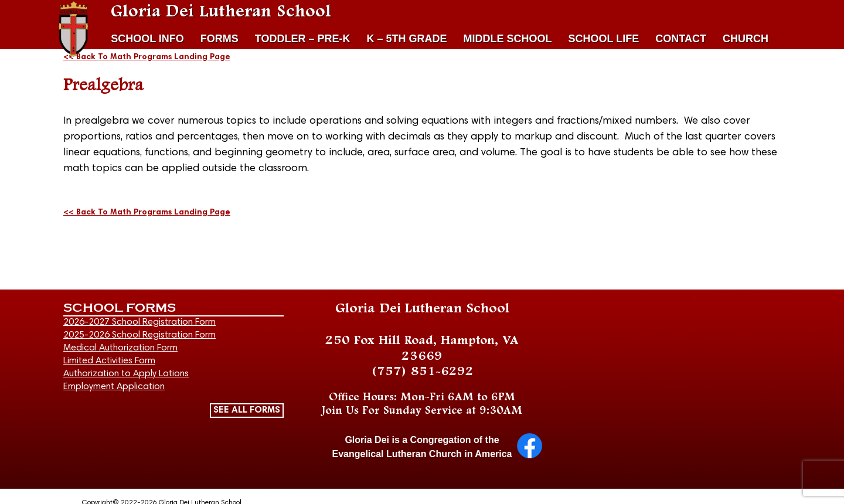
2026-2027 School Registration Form (139, 322)
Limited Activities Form (109, 361)
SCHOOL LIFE (604, 39)
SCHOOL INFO (147, 39)
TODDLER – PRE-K (303, 39)
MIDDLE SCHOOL (508, 39)
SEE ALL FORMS (247, 410)
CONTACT (681, 39)
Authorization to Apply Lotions (126, 374)
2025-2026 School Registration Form (139, 335)
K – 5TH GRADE (407, 39)
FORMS (219, 39)
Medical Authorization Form (120, 348)
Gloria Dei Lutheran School (221, 12)
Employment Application (114, 387)
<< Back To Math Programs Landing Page (147, 57)
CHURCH (746, 39)
